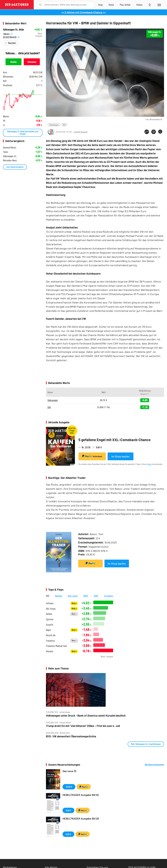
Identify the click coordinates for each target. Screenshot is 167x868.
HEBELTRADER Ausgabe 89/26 (81, 795)
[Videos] (139, 5)
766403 (8, 34)
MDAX (86, 596)
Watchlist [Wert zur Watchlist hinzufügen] (12, 43)
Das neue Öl (69, 771)
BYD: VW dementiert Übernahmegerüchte (71, 736)
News (74, 603)
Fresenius (50, 641)
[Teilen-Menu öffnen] (147, 132)
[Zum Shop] (100, 5)
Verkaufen (32, 62)
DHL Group (51, 609)
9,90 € (68, 810)
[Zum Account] (111, 5)
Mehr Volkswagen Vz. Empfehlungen (146, 744)
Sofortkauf (92, 456)
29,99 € (69, 787)
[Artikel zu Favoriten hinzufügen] (160, 132)
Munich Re (51, 635)
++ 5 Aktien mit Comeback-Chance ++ (84, 12)
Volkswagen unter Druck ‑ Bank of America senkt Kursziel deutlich (86, 716)
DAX (64, 125)
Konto (150, 464)
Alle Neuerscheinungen (154, 764)
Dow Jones (73, 596)
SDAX (96, 596)
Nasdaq (59, 596)
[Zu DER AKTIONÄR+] (125, 5)
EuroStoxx (109, 596)
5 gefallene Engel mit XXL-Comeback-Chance (115, 440)
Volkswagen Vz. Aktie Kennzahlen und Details (23, 132)
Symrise (50, 619)
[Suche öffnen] (40, 5)
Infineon (50, 603)
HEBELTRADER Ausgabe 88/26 (81, 818)
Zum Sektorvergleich (15, 167)
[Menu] (159, 5)
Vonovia (49, 651)
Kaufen (14, 62)
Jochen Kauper (81, 132)
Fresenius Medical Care (56, 646)
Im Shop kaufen (121, 456)
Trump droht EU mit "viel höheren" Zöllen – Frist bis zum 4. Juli (83, 726)
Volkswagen (54, 125)
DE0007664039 (11, 37)
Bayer (49, 630)
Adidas (49, 614)
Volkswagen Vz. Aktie (13, 30)
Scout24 (50, 625)
